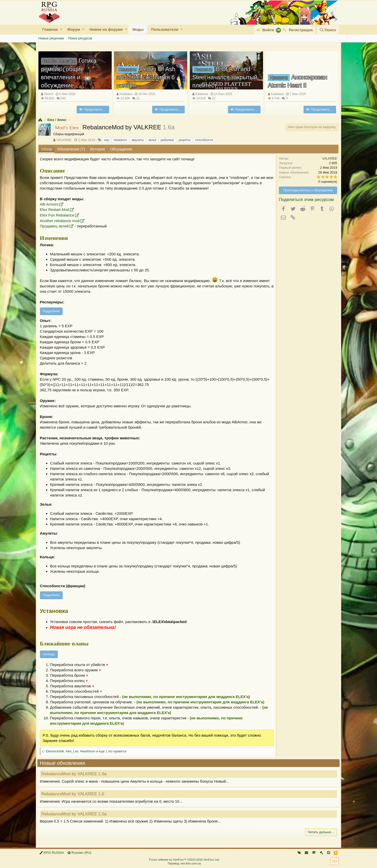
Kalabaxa (126, 94)
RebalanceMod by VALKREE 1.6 (74, 794)
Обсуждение (121, 149)
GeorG (49, 94)
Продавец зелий (55, 226)
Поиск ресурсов (80, 38)
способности (204, 140)
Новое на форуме (106, 29)
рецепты (185, 140)
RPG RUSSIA (52, 853)
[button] (61, 29)
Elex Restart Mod (56, 210)
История (97, 149)
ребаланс (168, 140)
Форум (74, 29)
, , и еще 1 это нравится (87, 751)
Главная (50, 29)
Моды (138, 29)
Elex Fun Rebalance (58, 215)
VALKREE (64, 140)
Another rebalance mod (61, 221)
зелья (152, 140)
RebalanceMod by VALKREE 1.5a (75, 814)
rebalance (120, 140)
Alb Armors (50, 204)
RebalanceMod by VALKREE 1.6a (75, 774)
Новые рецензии (51, 38)
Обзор (47, 149)
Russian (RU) (79, 853)
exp (107, 140)
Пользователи (165, 29)
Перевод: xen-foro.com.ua (184, 863)
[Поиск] (328, 30)
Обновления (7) (71, 149)
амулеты (138, 140)
